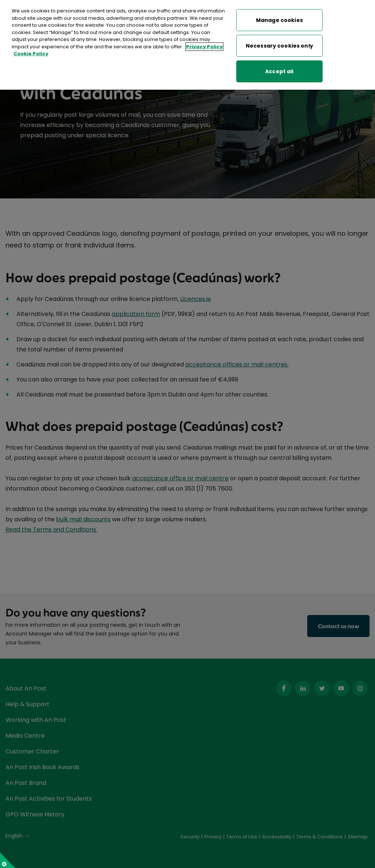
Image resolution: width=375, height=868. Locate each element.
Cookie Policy (31, 53)
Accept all (279, 70)
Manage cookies (279, 19)
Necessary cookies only (279, 45)
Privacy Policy (204, 46)
